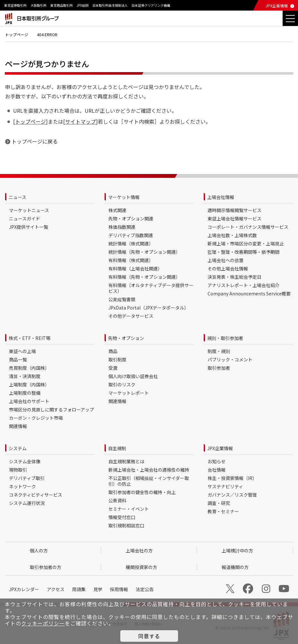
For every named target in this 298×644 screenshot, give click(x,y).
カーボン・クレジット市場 (36, 418)
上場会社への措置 (226, 260)
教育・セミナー (223, 511)
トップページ (17, 34)
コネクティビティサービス (36, 495)
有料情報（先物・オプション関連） (144, 277)
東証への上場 (22, 351)
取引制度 (117, 359)
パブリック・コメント (230, 359)
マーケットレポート (129, 393)
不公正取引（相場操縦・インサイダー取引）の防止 (149, 481)
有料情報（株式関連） (131, 260)
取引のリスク (122, 384)
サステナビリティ (225, 486)
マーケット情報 (124, 197)
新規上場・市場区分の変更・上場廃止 (246, 244)
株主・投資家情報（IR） (232, 478)
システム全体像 (25, 461)
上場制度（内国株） (29, 384)
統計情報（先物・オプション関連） (144, 252)
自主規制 (117, 448)
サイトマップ (81, 121)
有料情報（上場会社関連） (135, 268)
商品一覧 (18, 359)
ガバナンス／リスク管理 (232, 495)
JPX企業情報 (277, 6)
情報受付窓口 (122, 517)
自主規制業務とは (126, 461)
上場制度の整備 (25, 393)
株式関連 (117, 210)
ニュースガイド (25, 219)
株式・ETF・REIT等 (30, 338)
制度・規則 (219, 351)
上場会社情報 (221, 197)
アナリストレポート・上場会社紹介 (243, 285)
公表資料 (117, 500)
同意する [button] (149, 636)
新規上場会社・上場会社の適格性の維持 (149, 470)
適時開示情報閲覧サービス (234, 210)
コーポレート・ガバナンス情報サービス (248, 227)
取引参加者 (219, 368)
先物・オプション (126, 338)
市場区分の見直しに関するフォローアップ (51, 409)
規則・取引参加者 (225, 338)
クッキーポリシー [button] (43, 623)
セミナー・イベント (129, 509)
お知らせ (217, 461)
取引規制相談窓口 (126, 525)
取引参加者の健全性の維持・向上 (142, 492)
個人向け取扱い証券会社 (133, 376)
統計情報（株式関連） (131, 244)
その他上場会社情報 (228, 268)
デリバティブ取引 (27, 478)
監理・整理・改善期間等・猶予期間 (243, 252)
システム (18, 448)
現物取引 (18, 470)
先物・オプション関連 (131, 219)
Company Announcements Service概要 (249, 293)
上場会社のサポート (29, 401)
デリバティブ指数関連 (131, 235)
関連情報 (18, 426)
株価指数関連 (122, 227)
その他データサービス (131, 316)
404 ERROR (47, 34)
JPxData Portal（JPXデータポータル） (149, 308)
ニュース (17, 197)
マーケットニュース (29, 210)
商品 (113, 351)
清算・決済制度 (25, 376)
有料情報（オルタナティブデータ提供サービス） (151, 288)
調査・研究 (219, 503)
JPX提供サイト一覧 (29, 227)
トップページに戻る (35, 141)
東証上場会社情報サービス (234, 219)
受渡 (113, 368)
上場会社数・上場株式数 (232, 235)
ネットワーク (22, 486)
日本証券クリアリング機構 (151, 5)
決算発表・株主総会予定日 (234, 277)
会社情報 (217, 470)
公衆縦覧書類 (122, 299)
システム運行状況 (27, 503)
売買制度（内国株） (29, 368)
